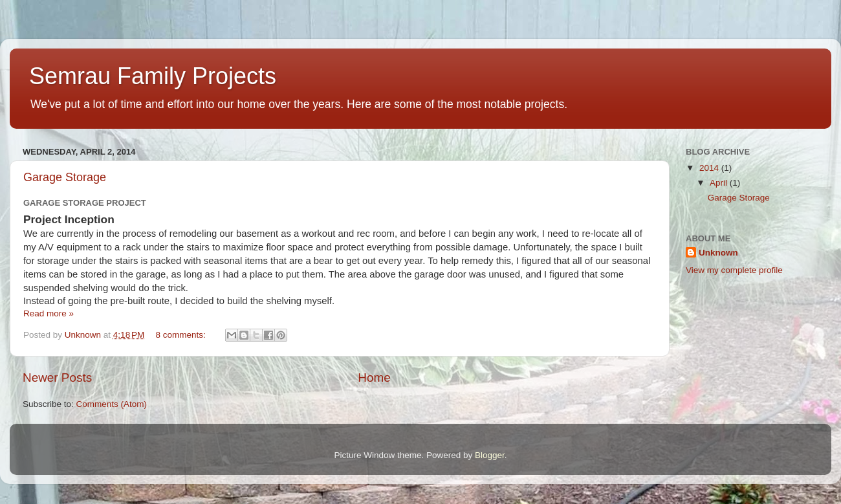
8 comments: (182, 335)
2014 (710, 168)
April (720, 183)
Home (374, 378)
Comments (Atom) (112, 404)
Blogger (490, 455)
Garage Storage (65, 177)
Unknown (718, 253)
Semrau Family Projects (153, 76)
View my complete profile (734, 270)
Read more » (49, 313)
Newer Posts (57, 378)
